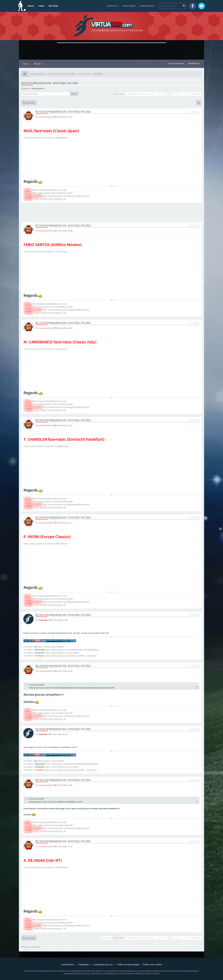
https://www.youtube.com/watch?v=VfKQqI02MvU (46, 138)
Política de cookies (152, 964)
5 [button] (161, 94)
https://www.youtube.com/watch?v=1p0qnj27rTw (46, 349)
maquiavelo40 (46, 117)
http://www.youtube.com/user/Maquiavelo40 (52, 193)
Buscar (38, 64)
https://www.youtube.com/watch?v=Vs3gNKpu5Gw (46, 446)
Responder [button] (29, 103)
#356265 (195, 841)
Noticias (53, 6)
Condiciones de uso (103, 964)
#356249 (195, 615)
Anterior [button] (145, 94)
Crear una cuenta (176, 63)
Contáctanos (68, 964)
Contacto (112, 6)
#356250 (195, 666)
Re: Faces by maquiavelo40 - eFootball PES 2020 (63, 112)
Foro (41, 6)
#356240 (195, 420)
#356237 (195, 112)
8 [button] (174, 94)
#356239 (195, 323)
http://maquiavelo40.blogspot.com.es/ (50, 190)
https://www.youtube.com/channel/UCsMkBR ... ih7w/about (70, 656)
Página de (133, 94)
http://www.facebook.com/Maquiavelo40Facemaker (66, 196)
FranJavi (43, 620)
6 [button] (166, 94)
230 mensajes (119, 94)
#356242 (195, 518)
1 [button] (152, 94)
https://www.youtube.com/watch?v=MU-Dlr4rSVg (45, 252)
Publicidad (83, 964)
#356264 (195, 780)
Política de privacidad (128, 964)
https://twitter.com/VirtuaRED (51, 647)
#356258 (195, 729)
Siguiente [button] (196, 94)
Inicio (31, 6)
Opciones (106, 938)
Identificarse (147, 6)
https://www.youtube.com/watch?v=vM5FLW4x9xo (46, 867)
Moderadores (38, 88)
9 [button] (178, 94)
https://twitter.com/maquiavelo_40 (50, 199)
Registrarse (129, 6)
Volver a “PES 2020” (31, 947)
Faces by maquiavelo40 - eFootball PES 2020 (50, 83)
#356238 (195, 226)
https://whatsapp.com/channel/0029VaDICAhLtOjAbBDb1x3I (72, 650)
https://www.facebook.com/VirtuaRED (62, 653)
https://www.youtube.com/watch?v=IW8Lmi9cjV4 (45, 544)
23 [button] (188, 94)
